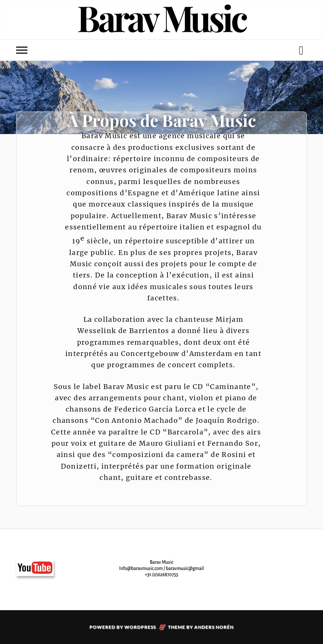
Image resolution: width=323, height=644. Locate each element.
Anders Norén (214, 627)
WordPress (140, 627)
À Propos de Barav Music (162, 120)
